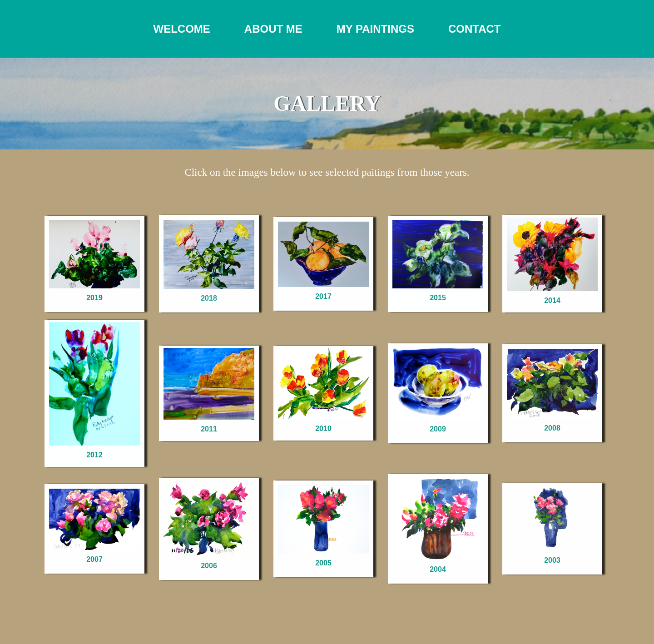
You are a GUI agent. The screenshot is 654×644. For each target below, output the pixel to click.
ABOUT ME (273, 29)
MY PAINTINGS (375, 29)
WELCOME (181, 29)
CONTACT (475, 29)
